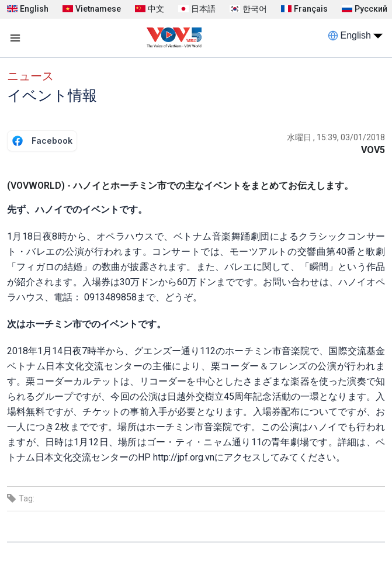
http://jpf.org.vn (184, 457)
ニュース (30, 76)
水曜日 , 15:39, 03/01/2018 (336, 137)
